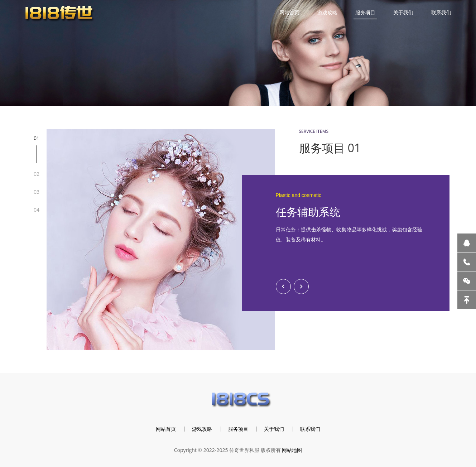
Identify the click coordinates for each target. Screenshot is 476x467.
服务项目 (365, 12)
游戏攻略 (327, 12)
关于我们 (403, 12)
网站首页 (289, 12)
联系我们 (441, 12)
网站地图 (292, 450)
